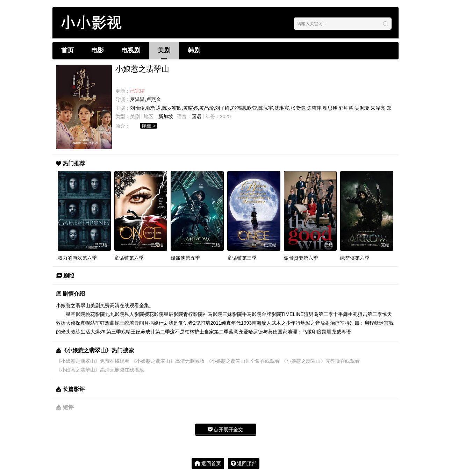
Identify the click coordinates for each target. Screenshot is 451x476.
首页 (67, 50)
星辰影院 (173, 314)
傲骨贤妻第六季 (301, 258)
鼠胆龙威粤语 (336, 332)
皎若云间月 (137, 323)
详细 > (149, 126)
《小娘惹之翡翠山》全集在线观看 (243, 361)
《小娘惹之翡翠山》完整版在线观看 (321, 361)
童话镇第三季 (242, 258)
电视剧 (131, 50)
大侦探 (73, 323)
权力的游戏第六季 (77, 258)
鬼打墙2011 (209, 323)
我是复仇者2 (182, 323)
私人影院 (134, 314)
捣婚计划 (159, 323)
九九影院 (115, 314)
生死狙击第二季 (365, 314)
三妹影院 (232, 314)
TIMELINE (292, 314)
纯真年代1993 (237, 323)
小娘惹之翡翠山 (73, 305)
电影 (98, 50)
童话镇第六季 (129, 258)
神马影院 (213, 314)
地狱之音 (310, 323)
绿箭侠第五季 (185, 258)
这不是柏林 (182, 332)
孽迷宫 (381, 323)
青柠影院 (193, 314)
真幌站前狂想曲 (98, 323)
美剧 (164, 50)
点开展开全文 (226, 430)
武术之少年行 (286, 323)
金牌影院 (271, 314)
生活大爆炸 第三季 (101, 332)
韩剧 (194, 50)
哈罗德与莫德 (263, 332)
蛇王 (120, 323)
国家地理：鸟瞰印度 (300, 332)
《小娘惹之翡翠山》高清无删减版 (168, 361)
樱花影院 (154, 314)
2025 (225, 116)
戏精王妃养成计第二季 (145, 332)
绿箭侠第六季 (355, 258)
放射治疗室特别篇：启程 (347, 323)
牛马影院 (252, 314)
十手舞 (341, 314)
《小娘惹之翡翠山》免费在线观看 (93, 361)
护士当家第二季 (212, 332)
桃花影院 (95, 314)
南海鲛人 (262, 323)
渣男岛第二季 (318, 314)
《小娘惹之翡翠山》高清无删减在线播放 (100, 370)
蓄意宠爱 (238, 332)
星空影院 (76, 314)
